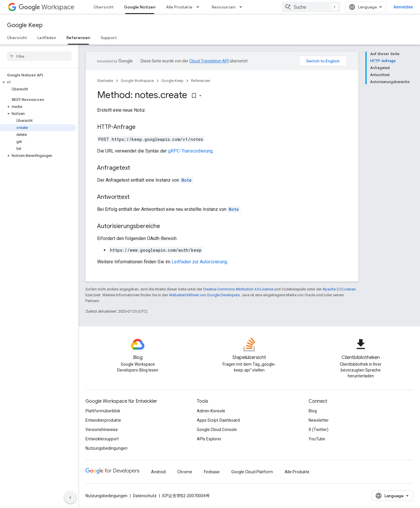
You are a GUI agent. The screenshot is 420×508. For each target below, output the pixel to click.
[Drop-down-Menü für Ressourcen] (242, 7)
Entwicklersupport (102, 439)
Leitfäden (47, 38)
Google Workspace (137, 81)
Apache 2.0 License (339, 289)
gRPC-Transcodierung (190, 151)
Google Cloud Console (217, 430)
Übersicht (104, 7)
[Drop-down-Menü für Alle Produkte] (199, 7)
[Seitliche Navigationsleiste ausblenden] (70, 498)
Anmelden (403, 7)
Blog (313, 411)
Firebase (212, 472)
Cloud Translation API (209, 61)
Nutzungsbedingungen (106, 448)
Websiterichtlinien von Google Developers (204, 295)
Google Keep (25, 25)
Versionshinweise (102, 430)
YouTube (317, 439)
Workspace (47, 7)
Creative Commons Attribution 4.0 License (238, 289)
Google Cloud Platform (252, 472)
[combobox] (311, 7)
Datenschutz (145, 496)
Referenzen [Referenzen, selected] (78, 38)
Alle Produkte (179, 7)
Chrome (185, 472)
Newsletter (319, 420)
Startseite (105, 81)
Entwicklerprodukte (103, 420)
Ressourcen (224, 7)
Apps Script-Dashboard (218, 420)
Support (109, 38)
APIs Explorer (209, 439)
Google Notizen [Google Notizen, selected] (140, 7)
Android (158, 472)
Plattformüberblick (103, 411)
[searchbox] (39, 56)
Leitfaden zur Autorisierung (199, 262)
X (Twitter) (318, 430)
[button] (38, 82)
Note (187, 180)
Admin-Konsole (211, 411)
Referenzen (201, 81)
